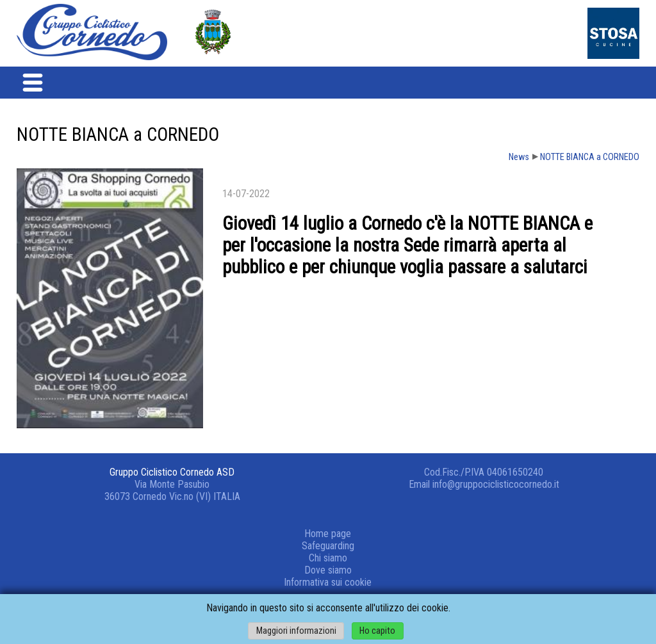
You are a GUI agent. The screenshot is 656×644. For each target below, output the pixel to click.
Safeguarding (328, 546)
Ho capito (377, 631)
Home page (328, 534)
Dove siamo (328, 570)
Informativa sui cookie (328, 582)
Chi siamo (328, 558)
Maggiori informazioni (296, 631)
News (519, 157)
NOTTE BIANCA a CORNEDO (590, 157)
